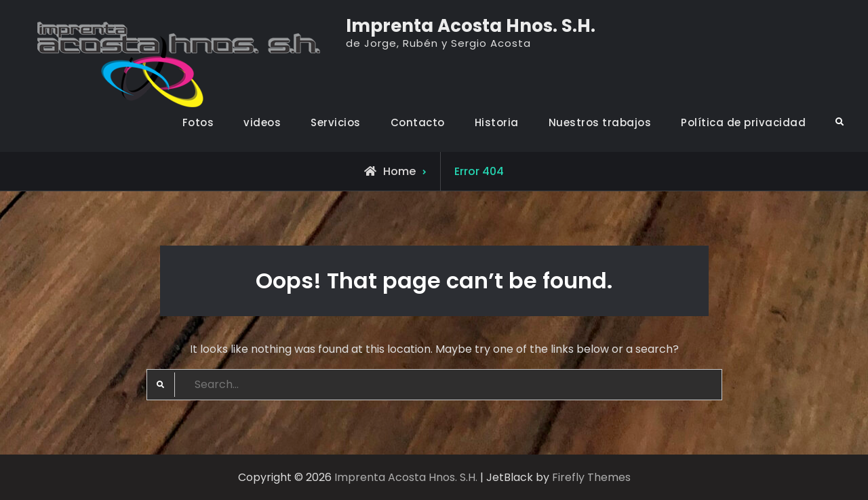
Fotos (198, 122)
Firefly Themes (591, 477)
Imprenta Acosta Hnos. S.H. (471, 26)
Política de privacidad (743, 122)
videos (262, 122)
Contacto (418, 122)
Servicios (336, 122)
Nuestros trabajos (600, 122)
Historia (497, 122)
